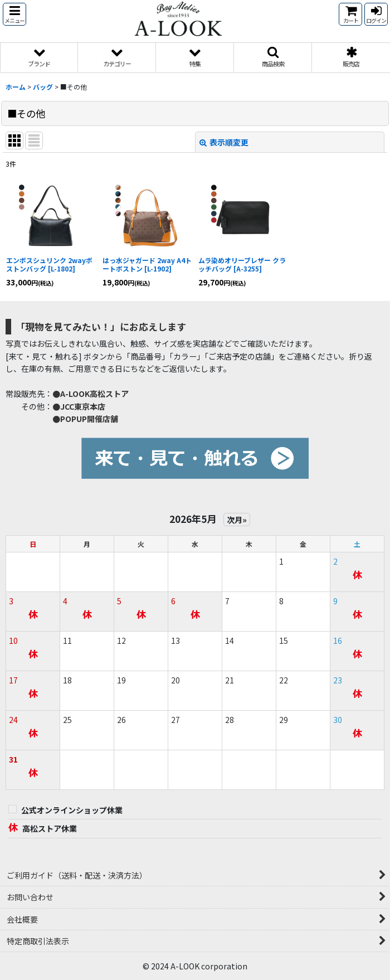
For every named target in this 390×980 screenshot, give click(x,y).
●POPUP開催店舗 (85, 419)
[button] (14, 14)
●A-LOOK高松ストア (91, 394)
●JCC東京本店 (79, 406)
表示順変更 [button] (224, 142)
